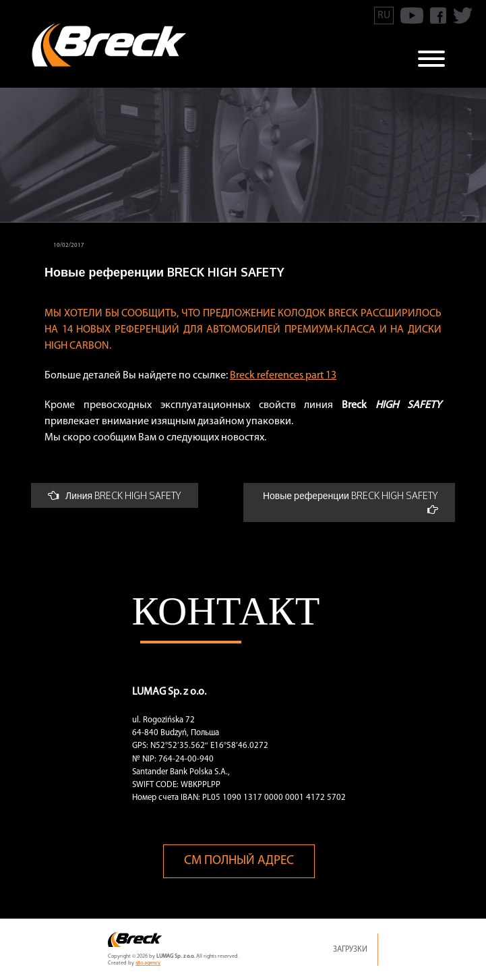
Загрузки (350, 950)
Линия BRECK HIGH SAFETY (115, 495)
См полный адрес (239, 861)
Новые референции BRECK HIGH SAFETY (351, 502)
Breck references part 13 (283, 376)
